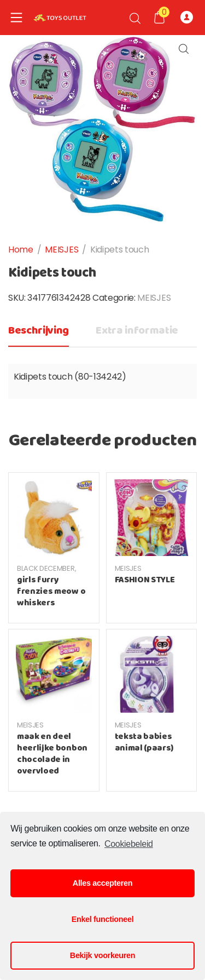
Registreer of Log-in (187, 18)
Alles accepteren (102, 883)
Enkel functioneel (103, 919)
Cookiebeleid (129, 844)
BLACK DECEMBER (46, 568)
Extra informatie (137, 331)
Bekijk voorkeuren (102, 955)
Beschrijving (39, 331)
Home (21, 250)
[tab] (39, 334)
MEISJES (61, 250)
